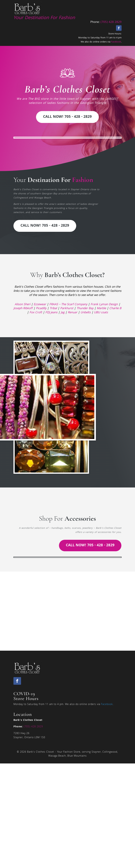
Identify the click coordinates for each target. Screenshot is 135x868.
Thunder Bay (85, 309)
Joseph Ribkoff (23, 309)
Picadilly (41, 309)
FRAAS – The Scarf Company (68, 305)
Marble (101, 309)
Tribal (53, 309)
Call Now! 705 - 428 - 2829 (67, 117)
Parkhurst (67, 309)
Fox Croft (36, 313)
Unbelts (86, 313)
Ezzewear (40, 305)
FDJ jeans (51, 313)
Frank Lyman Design (104, 305)
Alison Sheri (22, 305)
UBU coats (101, 313)
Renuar (72, 313)
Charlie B (115, 309)
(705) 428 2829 (111, 22)
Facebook (116, 42)
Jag (63, 313)
